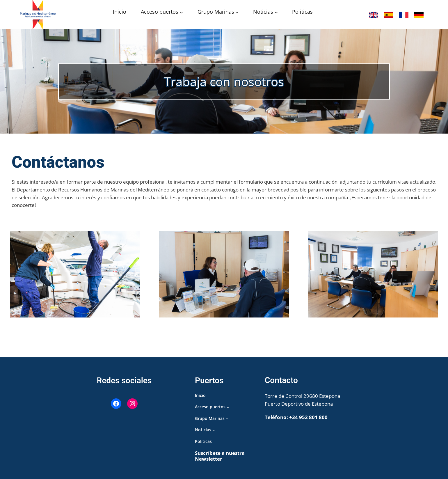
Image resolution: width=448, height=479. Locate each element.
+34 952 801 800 (308, 417)
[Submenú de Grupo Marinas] (237, 12)
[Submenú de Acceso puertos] (181, 12)
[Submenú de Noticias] (276, 12)
